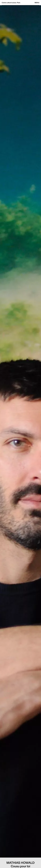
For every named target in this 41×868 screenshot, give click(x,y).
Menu (37, 3)
